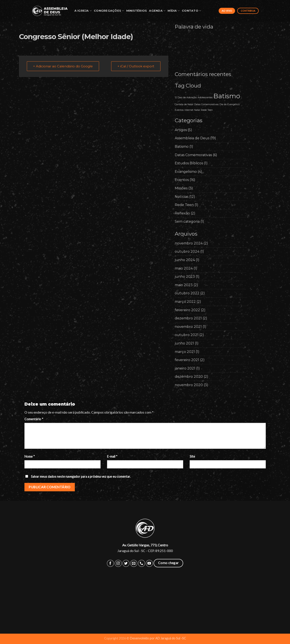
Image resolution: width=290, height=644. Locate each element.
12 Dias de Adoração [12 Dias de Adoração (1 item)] (186, 98)
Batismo (182, 147)
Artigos (181, 130)
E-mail (112, 456)
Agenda (157, 11)
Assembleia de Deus (192, 138)
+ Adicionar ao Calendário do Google (63, 66)
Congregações (109, 11)
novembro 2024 (189, 243)
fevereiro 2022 (187, 310)
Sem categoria (187, 221)
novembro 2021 (188, 327)
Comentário (34, 419)
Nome (30, 456)
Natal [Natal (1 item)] (197, 110)
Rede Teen (184, 205)
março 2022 (185, 302)
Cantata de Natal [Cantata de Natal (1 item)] (184, 104)
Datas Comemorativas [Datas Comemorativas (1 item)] (206, 104)
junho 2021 (184, 343)
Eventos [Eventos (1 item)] (179, 110)
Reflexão (182, 213)
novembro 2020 (189, 385)
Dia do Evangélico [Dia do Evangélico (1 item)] (230, 104)
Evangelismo (186, 172)
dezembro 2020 (189, 377)
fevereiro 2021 (187, 360)
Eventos (182, 180)
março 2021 (185, 352)
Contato (191, 11)
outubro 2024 (187, 251)
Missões (181, 188)
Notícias (182, 197)
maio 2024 (184, 268)
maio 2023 (184, 285)
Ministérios (137, 11)
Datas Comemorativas (193, 155)
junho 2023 (185, 277)
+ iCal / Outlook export (136, 66)
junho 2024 (185, 260)
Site (192, 456)
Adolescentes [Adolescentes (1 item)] (205, 98)
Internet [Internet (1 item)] (189, 110)
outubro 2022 (187, 293)
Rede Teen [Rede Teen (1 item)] (207, 110)
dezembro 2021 (188, 318)
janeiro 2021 (185, 368)
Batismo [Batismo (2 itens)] (227, 96)
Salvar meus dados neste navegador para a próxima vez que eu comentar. (81, 477)
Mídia (174, 11)
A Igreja (83, 11)
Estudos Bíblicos (189, 163)
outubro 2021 (187, 335)
